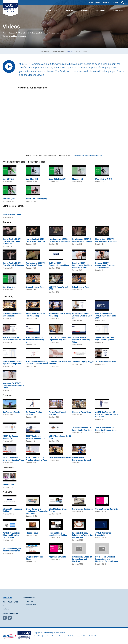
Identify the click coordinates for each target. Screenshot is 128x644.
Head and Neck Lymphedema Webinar (58, 534)
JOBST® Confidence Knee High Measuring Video (60, 339)
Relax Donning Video (81, 287)
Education (69, 10)
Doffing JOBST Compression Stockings (59, 264)
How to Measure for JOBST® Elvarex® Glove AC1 (82, 316)
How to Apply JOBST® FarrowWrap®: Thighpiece (13, 264)
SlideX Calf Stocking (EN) (36, 199)
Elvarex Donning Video (35, 287)
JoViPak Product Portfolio (60, 458)
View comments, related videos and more (87, 156)
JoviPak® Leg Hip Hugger (83, 362)
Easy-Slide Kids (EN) (57, 179)
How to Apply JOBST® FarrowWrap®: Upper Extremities (12, 241)
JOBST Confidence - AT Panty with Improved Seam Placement (106, 414)
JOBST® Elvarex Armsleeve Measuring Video (81, 340)
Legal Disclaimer (82, 636)
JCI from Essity (48, 633)
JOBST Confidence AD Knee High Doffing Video (82, 429)
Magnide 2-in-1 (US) (104, 179)
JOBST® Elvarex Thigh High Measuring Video (12, 363)
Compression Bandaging (82, 509)
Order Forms (82, 51)
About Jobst (38, 636)
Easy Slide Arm (9, 287)
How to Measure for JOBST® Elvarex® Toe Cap (14, 339)
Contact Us (106, 3)
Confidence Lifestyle (11, 412)
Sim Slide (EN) (9, 199)
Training (85, 10)
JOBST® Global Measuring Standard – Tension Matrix (37, 363)
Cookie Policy (93, 636)
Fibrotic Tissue (32, 533)
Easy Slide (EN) (32, 179)
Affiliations (59, 51)
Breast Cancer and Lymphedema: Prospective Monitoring (37, 511)
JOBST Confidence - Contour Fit (11, 437)
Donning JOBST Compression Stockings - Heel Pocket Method (83, 265)
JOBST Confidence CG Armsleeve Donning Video (13, 459)
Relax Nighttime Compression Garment (82, 459)
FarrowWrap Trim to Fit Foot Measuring (35, 315)
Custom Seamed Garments (106, 509)
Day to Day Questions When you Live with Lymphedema (11, 535)
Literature (45, 51)
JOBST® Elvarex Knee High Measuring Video (105, 339)
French (97, 3)
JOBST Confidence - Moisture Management (35, 437)
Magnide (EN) (78, 179)
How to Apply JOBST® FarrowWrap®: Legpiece (82, 240)
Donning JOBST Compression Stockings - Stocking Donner (106, 265)
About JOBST (52, 10)
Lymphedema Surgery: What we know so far (12, 550)
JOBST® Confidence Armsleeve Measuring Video (35, 340)
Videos (70, 51)
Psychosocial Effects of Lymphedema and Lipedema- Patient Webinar (107, 559)
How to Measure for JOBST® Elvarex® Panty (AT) (106, 316)
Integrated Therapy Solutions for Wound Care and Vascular (83, 535)
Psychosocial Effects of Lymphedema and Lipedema (82, 559)
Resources (101, 10)
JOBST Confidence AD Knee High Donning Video (106, 429)
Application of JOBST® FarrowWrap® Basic (35, 264)
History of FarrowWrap (81, 412)
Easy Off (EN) (8, 179)
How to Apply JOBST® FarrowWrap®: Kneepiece (106, 240)
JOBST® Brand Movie (12, 215)
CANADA (6, 609)
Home (91, 3)
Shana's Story (8, 485)
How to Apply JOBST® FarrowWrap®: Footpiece (59, 240)
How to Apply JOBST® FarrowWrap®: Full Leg (35, 240)
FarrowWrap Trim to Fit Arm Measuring (12, 315)
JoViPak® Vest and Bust (106, 362)
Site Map (115, 3)
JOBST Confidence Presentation (103, 534)
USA (4, 606)
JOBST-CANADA (30, 605)
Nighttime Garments (57, 557)
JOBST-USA (29, 602)
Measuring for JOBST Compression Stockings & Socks (13, 385)
